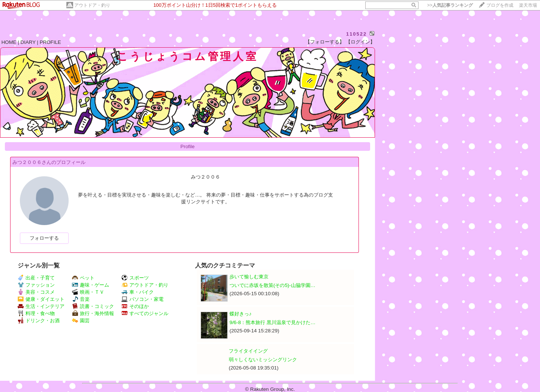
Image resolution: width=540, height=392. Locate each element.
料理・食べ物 (36, 313)
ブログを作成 (500, 5)
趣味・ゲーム (91, 285)
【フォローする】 (325, 42)
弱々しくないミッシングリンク (263, 360)
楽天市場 (528, 5)
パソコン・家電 (142, 299)
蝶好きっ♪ (241, 314)
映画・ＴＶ (88, 292)
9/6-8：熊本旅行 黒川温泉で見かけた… (272, 322)
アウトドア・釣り (92, 5)
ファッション (36, 285)
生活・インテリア (41, 306)
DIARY (28, 42)
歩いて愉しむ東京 (249, 277)
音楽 (81, 299)
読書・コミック (93, 306)
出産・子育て (36, 278)
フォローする (44, 238)
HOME (9, 42)
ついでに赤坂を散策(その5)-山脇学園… (272, 285)
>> (450, 5)
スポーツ (135, 278)
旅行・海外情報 (93, 313)
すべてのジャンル (145, 313)
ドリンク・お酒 (39, 321)
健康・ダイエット (41, 299)
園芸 (81, 321)
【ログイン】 (360, 42)
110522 (356, 34)
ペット (83, 278)
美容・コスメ (36, 292)
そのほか (135, 306)
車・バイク (138, 292)
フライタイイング (248, 351)
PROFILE (50, 42)
